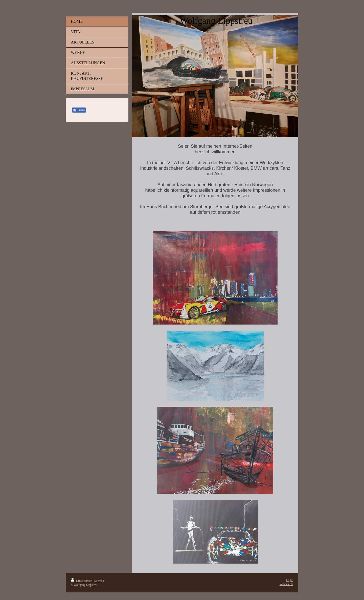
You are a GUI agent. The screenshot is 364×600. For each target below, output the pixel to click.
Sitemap (99, 581)
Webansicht (286, 584)
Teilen (79, 110)
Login (290, 580)
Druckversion (82, 581)
